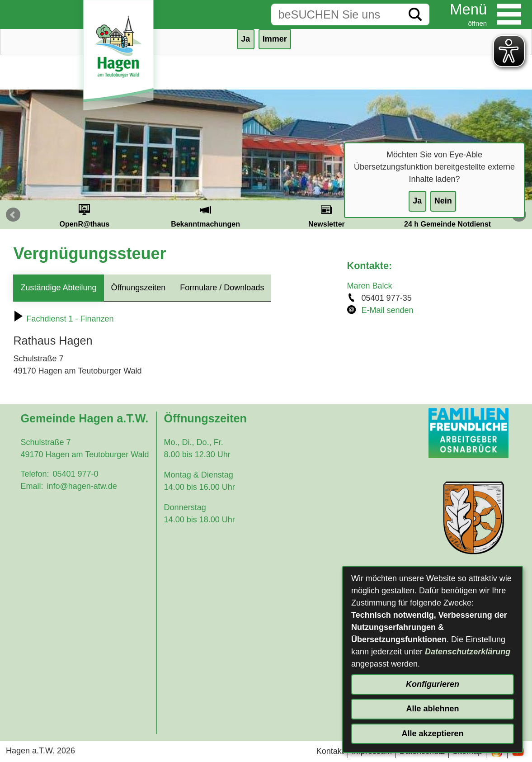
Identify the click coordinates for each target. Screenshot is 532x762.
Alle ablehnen (432, 709)
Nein (443, 201)
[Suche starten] (415, 14)
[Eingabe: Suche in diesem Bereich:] (336, 14)
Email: (32, 486)
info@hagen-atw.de (82, 486)
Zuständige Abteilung (58, 288)
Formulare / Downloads (222, 288)
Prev (13, 215)
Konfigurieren (433, 684)
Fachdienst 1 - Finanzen (63, 319)
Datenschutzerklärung (468, 652)
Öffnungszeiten (139, 288)
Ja (417, 201)
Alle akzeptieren (432, 734)
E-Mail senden (388, 310)
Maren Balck (370, 286)
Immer (275, 39)
